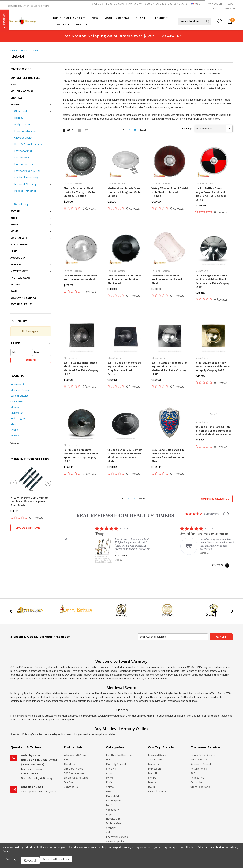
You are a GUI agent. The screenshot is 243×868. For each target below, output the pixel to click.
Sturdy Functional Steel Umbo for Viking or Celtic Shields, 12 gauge (80, 192)
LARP (14, 251)
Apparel (16, 264)
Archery (16, 284)
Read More (176, 506)
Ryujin (14, 430)
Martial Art (19, 238)
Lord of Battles (20, 396)
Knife (14, 218)
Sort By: (187, 129)
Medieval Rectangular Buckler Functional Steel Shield (167, 256)
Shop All (142, 18)
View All (15, 443)
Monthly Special (117, 18)
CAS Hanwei (17, 401)
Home (14, 50)
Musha (15, 436)
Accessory (18, 258)
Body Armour (22, 124)
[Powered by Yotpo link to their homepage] (220, 515)
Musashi (16, 407)
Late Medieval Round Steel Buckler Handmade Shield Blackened (124, 279)
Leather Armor (23, 151)
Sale (14, 291)
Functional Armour (26, 131)
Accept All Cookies (60, 862)
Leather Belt (22, 158)
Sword (61, 24)
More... (79, 24)
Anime (15, 225)
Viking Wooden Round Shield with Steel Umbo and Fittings (170, 192)
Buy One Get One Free (69, 18)
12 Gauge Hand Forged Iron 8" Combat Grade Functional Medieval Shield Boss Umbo (213, 404)
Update (31, 360)
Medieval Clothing (25, 184)
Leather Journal (24, 164)
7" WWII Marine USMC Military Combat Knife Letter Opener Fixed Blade (29, 501)
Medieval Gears (20, 390)
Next (143, 130)
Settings (13, 862)
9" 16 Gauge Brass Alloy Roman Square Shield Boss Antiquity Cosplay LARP (213, 340)
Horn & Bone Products (28, 144)
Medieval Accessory (26, 178)
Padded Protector (25, 191)
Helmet (19, 118)
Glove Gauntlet (23, 138)
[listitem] (94, 491)
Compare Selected (215, 449)
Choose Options (28, 528)
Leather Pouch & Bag (27, 171)
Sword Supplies (22, 304)
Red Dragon (18, 419)
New (95, 18)
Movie (14, 231)
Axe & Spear (19, 245)
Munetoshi (17, 384)
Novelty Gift (19, 271)
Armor (160, 18)
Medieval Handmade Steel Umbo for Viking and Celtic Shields (124, 192)
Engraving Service (23, 298)
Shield (34, 50)
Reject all (33, 862)
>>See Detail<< (171, 36)
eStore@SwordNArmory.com (39, 752)
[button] (31, 344)
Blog (231, 4)
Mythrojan (17, 413)
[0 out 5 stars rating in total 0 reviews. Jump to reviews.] (27, 517)
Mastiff (15, 424)
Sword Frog (21, 204)
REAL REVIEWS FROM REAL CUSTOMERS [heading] (125, 466)
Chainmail (21, 111)
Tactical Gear (20, 278)
